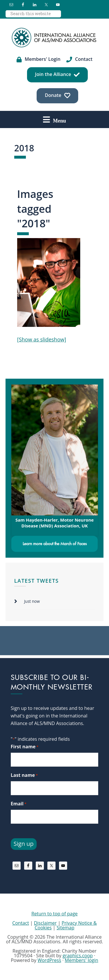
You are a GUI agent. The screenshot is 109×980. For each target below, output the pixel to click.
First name (25, 747)
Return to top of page (54, 914)
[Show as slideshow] (42, 339)
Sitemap (66, 928)
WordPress (49, 960)
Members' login (82, 960)
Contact (20, 923)
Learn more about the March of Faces (55, 544)
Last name (24, 775)
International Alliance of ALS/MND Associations (55, 38)
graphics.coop (78, 956)
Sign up (24, 844)
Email (19, 804)
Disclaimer (45, 923)
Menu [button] (59, 120)
